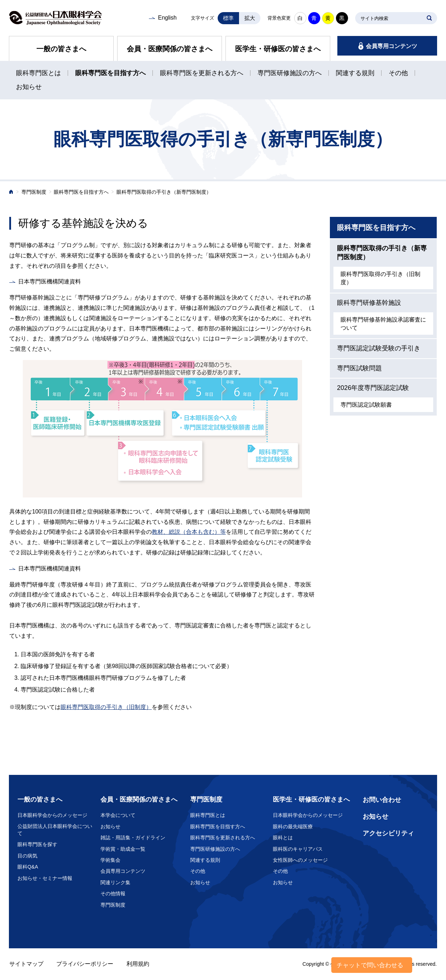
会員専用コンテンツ (391, 46)
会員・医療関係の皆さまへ (170, 49)
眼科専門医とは (38, 73)
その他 (398, 73)
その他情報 (113, 893)
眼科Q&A (28, 867)
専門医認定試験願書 (366, 405)
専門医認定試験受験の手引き (379, 348)
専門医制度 (34, 192)
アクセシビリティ (388, 833)
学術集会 (110, 860)
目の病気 (27, 856)
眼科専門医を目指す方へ (110, 73)
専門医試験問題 (359, 368)
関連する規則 (355, 73)
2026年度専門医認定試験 (373, 388)
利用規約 (138, 964)
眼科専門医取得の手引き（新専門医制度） (382, 253)
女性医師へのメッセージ (300, 860)
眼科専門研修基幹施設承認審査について (383, 324)
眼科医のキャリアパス (298, 849)
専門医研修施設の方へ (290, 73)
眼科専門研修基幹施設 (369, 303)
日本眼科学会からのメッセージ (52, 815)
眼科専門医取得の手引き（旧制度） (106, 707)
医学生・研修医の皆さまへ (278, 49)
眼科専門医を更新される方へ (202, 73)
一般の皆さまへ (61, 49)
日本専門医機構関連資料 (50, 282)
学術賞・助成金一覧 (123, 849)
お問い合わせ (382, 800)
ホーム (11, 192)
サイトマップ (26, 964)
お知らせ (29, 87)
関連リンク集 (115, 882)
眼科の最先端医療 (293, 827)
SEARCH (429, 18)
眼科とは (283, 838)
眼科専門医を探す (37, 844)
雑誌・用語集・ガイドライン (133, 838)
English (167, 18)
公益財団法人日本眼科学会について (55, 830)
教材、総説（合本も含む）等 (189, 532)
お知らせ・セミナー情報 (45, 878)
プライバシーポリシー (85, 964)
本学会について (118, 815)
